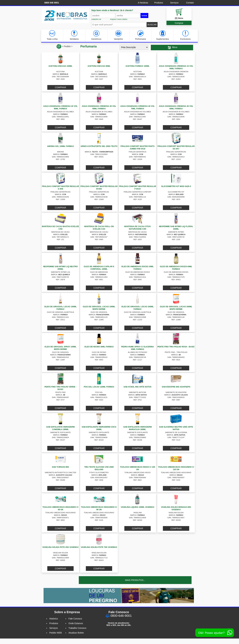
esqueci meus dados (119, 19)
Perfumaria (140, 35)
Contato (190, 3)
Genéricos (96, 35)
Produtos (159, 3)
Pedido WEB (56, 633)
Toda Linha (52, 35)
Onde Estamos (76, 623)
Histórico (54, 619)
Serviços (174, 3)
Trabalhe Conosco (77, 628)
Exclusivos (185, 35)
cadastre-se (96, 19)
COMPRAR (60, 87)
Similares (74, 35)
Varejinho (118, 35)
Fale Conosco (75, 619)
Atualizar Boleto (76, 633)
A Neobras (143, 3)
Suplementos (163, 35)
